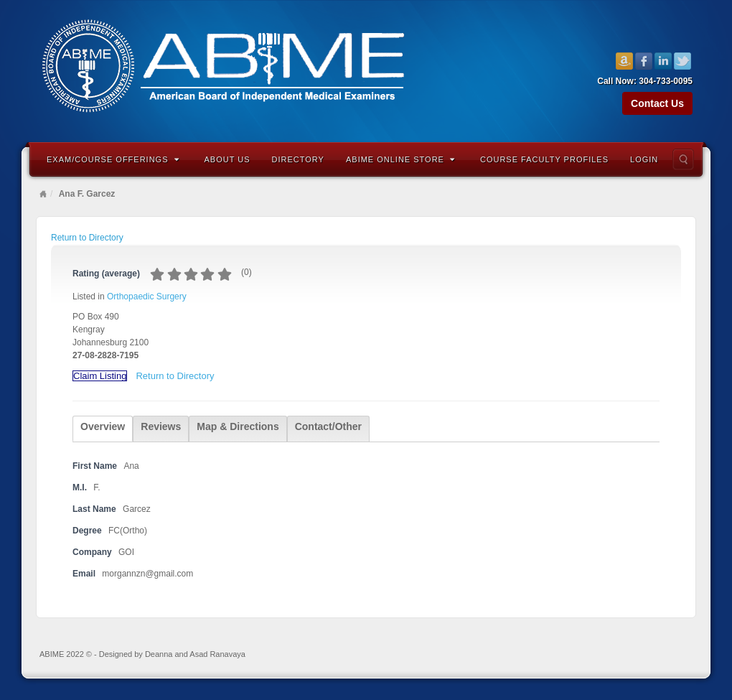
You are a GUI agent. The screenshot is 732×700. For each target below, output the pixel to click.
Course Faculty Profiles (544, 159)
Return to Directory (87, 238)
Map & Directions (238, 426)
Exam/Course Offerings (113, 159)
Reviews (161, 426)
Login (644, 159)
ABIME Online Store (400, 159)
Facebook (644, 61)
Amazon (625, 61)
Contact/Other (328, 426)
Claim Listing (100, 376)
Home (43, 194)
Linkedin (663, 61)
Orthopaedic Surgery (147, 297)
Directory (298, 159)
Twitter (683, 61)
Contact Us (657, 103)
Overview (103, 426)
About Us (227, 159)
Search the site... (683, 159)
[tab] (103, 429)
